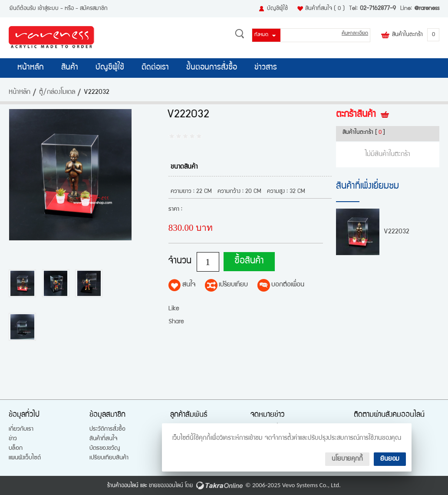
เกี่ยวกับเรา (21, 429)
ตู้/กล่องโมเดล (57, 93)
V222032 (397, 232)
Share (176, 322)
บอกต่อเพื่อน (288, 285)
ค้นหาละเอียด (355, 34)
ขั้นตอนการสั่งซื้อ (212, 68)
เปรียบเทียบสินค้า (109, 458)
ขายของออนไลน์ (166, 486)
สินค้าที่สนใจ (325, 9)
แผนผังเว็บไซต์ (25, 458)
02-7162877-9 (378, 9)
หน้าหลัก (31, 68)
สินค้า (70, 68)
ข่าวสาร (266, 68)
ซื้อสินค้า (247, 261)
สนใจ (189, 285)
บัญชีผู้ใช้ (277, 9)
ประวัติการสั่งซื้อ (107, 429)
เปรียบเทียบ (233, 285)
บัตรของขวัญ (105, 448)
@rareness (427, 9)
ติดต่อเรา (155, 68)
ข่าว (13, 439)
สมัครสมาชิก (94, 9)
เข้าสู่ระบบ (48, 9)
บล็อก (16, 448)
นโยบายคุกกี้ (347, 459)
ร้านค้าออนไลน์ (123, 486)
